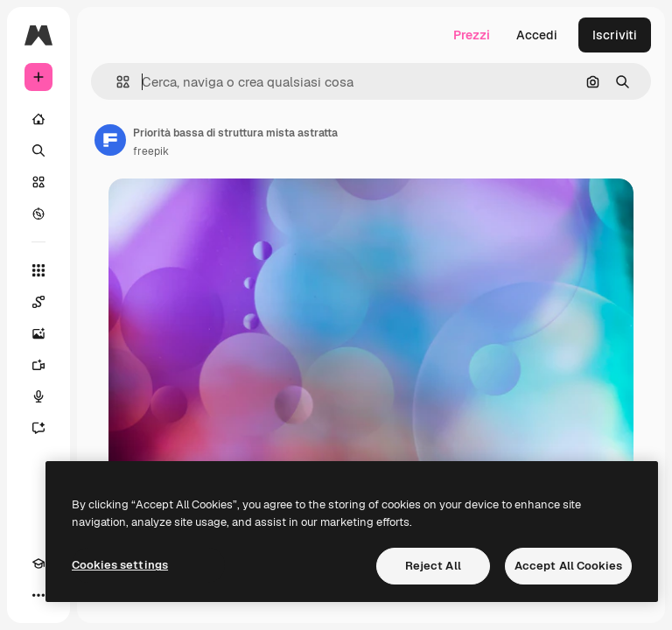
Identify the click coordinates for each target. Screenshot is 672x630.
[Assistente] (38, 428)
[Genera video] (38, 365)
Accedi (537, 35)
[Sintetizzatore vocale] (38, 396)
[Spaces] (38, 302)
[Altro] (38, 595)
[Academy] (38, 563)
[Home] (38, 119)
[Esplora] (38, 213)
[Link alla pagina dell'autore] (110, 140)
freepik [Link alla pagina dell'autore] (151, 151)
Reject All (433, 566)
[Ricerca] (38, 150)
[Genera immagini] (38, 333)
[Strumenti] (38, 270)
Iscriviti (615, 35)
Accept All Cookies (568, 566)
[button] (116, 82)
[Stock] (38, 182)
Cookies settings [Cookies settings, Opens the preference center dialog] (120, 565)
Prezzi (472, 35)
